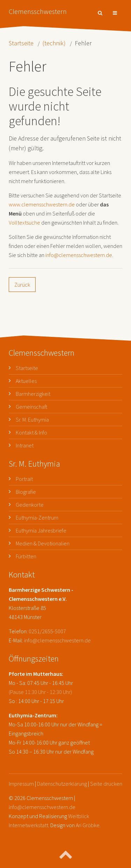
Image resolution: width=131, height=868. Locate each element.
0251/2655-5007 (47, 631)
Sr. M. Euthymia (32, 420)
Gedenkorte (30, 505)
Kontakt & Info (31, 432)
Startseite (21, 43)
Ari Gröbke (88, 825)
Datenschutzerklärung (62, 784)
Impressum (21, 784)
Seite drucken (106, 784)
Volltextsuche (24, 222)
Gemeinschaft (32, 407)
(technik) (54, 43)
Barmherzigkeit (33, 394)
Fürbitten (26, 556)
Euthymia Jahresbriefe (41, 530)
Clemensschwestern (38, 11)
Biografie (26, 492)
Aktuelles (26, 381)
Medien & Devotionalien (43, 543)
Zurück (22, 285)
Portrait (24, 479)
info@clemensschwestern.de (79, 255)
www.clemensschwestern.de (42, 204)
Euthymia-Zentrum (37, 518)
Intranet (25, 445)
